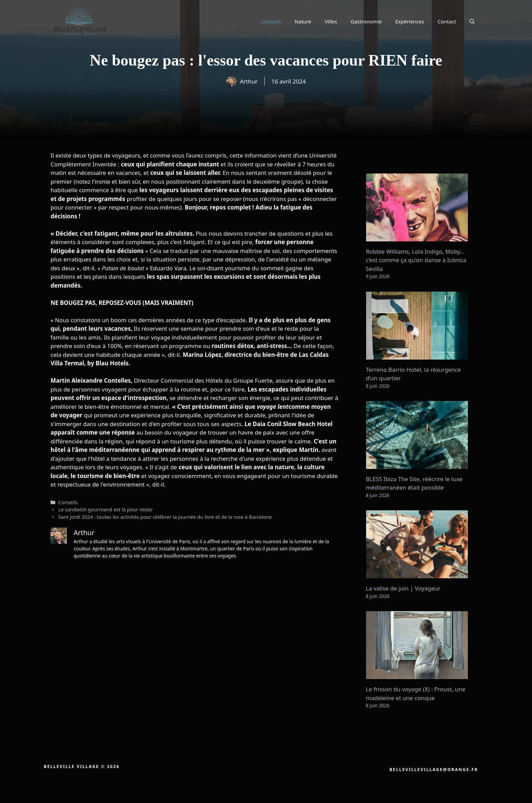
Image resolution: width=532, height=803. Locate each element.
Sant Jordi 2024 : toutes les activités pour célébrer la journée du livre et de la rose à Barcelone (165, 517)
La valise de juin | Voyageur (403, 588)
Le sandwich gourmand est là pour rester (106, 509)
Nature (303, 21)
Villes (331, 21)
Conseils (271, 21)
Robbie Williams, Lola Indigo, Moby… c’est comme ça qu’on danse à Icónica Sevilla (416, 260)
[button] (472, 21)
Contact (447, 21)
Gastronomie (366, 21)
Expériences (410, 21)
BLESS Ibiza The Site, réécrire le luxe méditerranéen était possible (414, 483)
